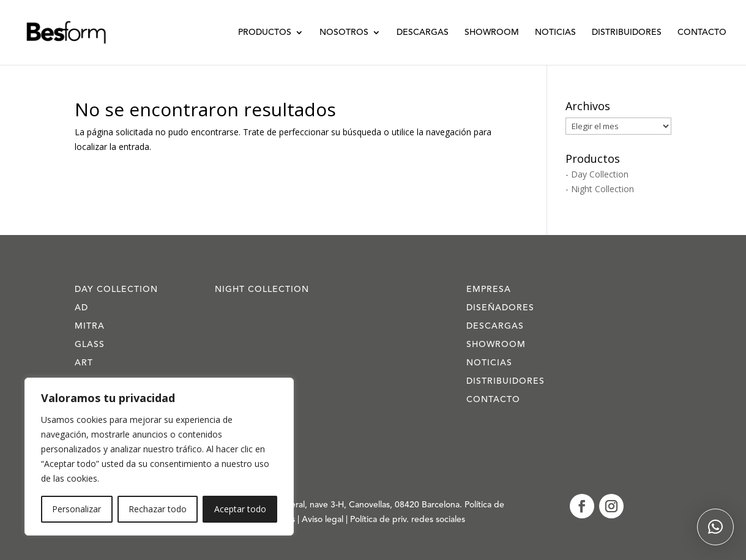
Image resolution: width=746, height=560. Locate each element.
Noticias (555, 32)
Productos (265, 32)
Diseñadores (500, 308)
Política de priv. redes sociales (408, 520)
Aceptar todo (240, 509)
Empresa (489, 289)
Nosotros (344, 32)
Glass (90, 345)
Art (84, 363)
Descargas (423, 32)
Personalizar (76, 509)
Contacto (702, 32)
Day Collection (116, 289)
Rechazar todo (158, 509)
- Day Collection (597, 174)
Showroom (492, 32)
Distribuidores (627, 32)
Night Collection (262, 289)
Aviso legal (324, 520)
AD (81, 308)
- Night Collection (600, 189)
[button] (715, 527)
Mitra (90, 326)
